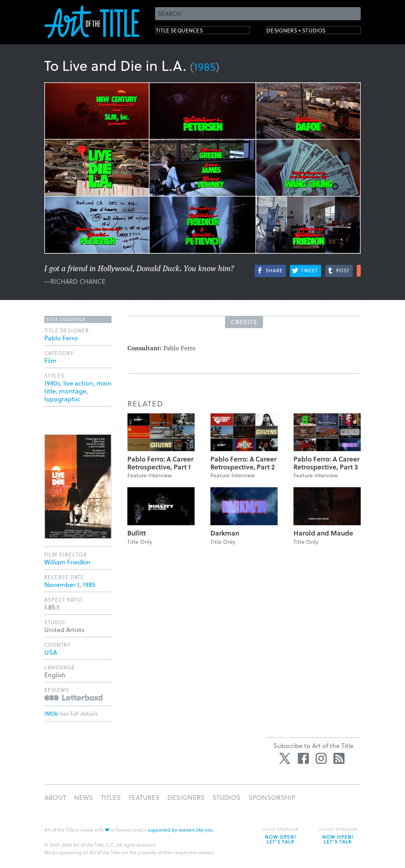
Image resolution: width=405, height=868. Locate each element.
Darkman (225, 533)
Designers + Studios (308, 32)
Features (144, 797)
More (359, 271)
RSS (339, 758)
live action (78, 383)
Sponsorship (272, 797)
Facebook (303, 758)
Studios (226, 797)
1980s (52, 383)
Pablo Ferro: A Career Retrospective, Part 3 (326, 463)
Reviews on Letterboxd (73, 698)
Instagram (321, 758)
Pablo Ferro (61, 338)
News (83, 797)
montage (73, 391)
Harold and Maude (323, 533)
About (55, 797)
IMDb (51, 713)
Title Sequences (188, 32)
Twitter (286, 758)
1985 (205, 66)
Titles (111, 797)
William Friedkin (67, 562)
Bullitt (137, 533)
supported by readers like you (180, 830)
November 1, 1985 (70, 584)
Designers (186, 797)
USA (51, 652)
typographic (62, 399)
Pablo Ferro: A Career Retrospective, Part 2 (243, 463)
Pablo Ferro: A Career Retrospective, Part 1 (160, 463)
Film (50, 360)
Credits (244, 322)
